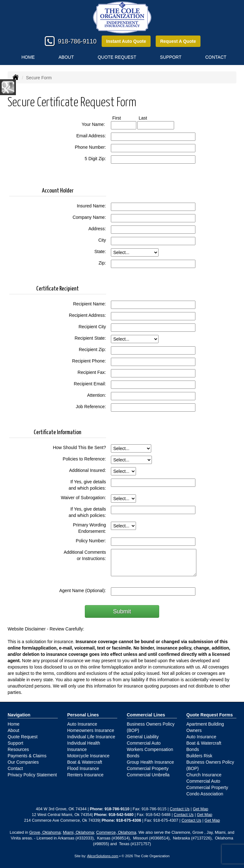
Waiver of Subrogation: (84, 498)
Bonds (133, 756)
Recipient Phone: (89, 361)
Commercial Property (148, 768)
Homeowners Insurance (91, 730)
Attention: (96, 395)
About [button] (66, 57)
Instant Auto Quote (126, 41)
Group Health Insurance (150, 762)
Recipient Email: (90, 384)
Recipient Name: (90, 304)
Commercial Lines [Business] (146, 715)
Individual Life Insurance (91, 737)
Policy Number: (91, 541)
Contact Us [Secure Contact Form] (180, 809)
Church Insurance (204, 775)
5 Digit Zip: (95, 159)
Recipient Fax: (92, 372)
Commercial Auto (144, 743)
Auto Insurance (82, 724)
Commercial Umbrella (148, 775)
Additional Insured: (88, 470)
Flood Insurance (83, 768)
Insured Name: (91, 206)
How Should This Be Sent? (79, 447)
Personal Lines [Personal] (83, 715)
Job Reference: (91, 407)
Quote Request (23, 737)
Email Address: (91, 136)
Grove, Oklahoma (45, 832)
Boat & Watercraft (85, 762)
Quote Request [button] (117, 57)
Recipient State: (90, 338)
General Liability (143, 737)
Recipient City (92, 327)
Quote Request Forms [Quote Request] (210, 715)
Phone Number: (90, 147)
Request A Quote (178, 41)
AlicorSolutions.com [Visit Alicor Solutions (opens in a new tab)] (103, 856)
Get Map (200, 809)
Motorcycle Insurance (88, 756)
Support (15, 743)
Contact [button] (216, 57)
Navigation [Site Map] (19, 715)
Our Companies (23, 762)
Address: (97, 229)
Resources (18, 749)
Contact (15, 768)
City (102, 240)
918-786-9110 (77, 41)
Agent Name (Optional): (82, 591)
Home (28, 57)
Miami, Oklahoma (78, 832)
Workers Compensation (150, 749)
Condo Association (205, 794)
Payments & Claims (27, 756)
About (14, 730)
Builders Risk (200, 756)
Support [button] (171, 57)
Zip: (102, 263)
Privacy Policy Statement (32, 775)
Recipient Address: (88, 315)
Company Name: (89, 217)
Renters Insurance (85, 775)
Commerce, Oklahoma (116, 832)
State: (100, 251)
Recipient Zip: (92, 349)
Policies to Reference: (84, 459)
